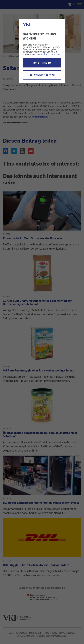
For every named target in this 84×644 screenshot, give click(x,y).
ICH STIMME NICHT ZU (42, 75)
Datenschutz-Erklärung (48, 54)
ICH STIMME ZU (42, 63)
